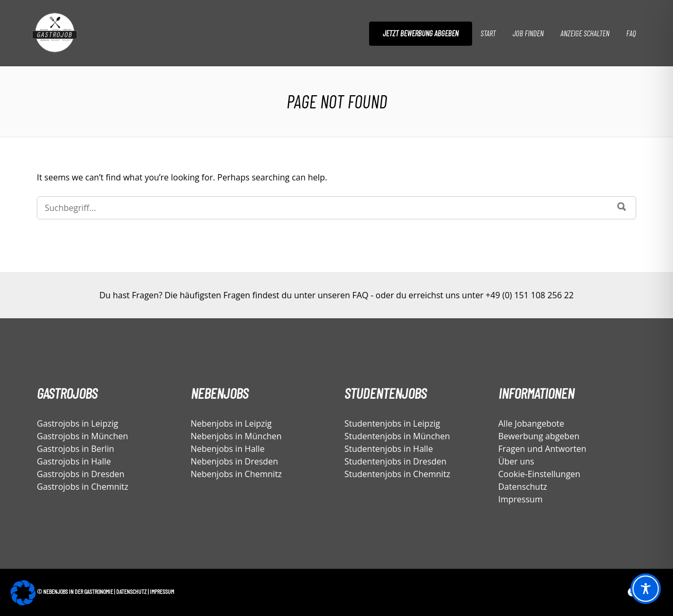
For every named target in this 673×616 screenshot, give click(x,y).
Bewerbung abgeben (539, 436)
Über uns (516, 461)
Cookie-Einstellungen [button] (539, 474)
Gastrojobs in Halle (74, 461)
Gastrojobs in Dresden (81, 474)
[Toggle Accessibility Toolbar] (646, 589)
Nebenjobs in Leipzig (231, 423)
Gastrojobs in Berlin (75, 449)
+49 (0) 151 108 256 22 (530, 295)
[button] (23, 593)
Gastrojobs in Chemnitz (83, 487)
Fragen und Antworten (543, 449)
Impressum (521, 499)
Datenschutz (523, 487)
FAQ (631, 33)
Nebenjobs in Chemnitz (237, 474)
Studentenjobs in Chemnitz (397, 474)
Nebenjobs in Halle (228, 449)
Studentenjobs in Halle (389, 449)
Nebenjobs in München (236, 436)
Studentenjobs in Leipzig (392, 423)
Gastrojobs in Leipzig (78, 423)
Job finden (528, 33)
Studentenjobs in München (397, 436)
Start (488, 33)
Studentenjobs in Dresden (395, 461)
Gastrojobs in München (83, 436)
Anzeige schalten (585, 33)
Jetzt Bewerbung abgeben (421, 33)
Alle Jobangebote (532, 423)
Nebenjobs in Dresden (234, 461)
